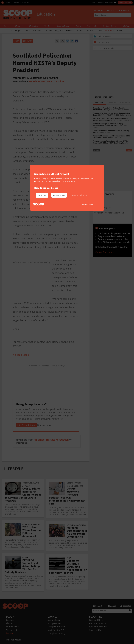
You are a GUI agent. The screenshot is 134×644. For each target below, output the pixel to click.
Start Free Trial (125, 3)
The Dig (47, 26)
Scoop (6, 26)
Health (120, 30)
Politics (49, 30)
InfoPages (127, 26)
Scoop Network (55, 623)
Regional (59, 30)
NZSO (121, 138)
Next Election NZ (56, 630)
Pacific (78, 26)
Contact (10, 620)
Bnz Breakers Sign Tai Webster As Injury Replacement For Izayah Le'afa (108, 125)
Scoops (27, 30)
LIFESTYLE (14, 469)
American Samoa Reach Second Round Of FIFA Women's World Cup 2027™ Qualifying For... (111, 142)
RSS (96, 150)
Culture (99, 30)
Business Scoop (63, 26)
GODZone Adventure (124, 120)
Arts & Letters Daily (102, 208)
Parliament (38, 30)
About (9, 623)
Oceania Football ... (124, 110)
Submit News (12, 627)
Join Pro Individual (26, 425)
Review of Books (110, 26)
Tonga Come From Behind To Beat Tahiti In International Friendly (109, 109)
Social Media (54, 620)
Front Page (16, 30)
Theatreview (99, 205)
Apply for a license (98, 627)
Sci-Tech (80, 30)
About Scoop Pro (97, 623)
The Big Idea (99, 210)
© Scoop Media (13, 640)
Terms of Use (96, 630)
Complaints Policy (56, 633)
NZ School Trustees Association (46, 81)
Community (92, 26)
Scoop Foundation (57, 627)
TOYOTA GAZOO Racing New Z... (119, 115)
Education (110, 30)
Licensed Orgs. (96, 620)
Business (70, 30)
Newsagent (12, 630)
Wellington (33, 26)
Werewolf (19, 26)
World (90, 30)
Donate (10, 633)
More (129, 150)
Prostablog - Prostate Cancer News (109, 213)
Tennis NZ (108, 133)
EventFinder (99, 203)
